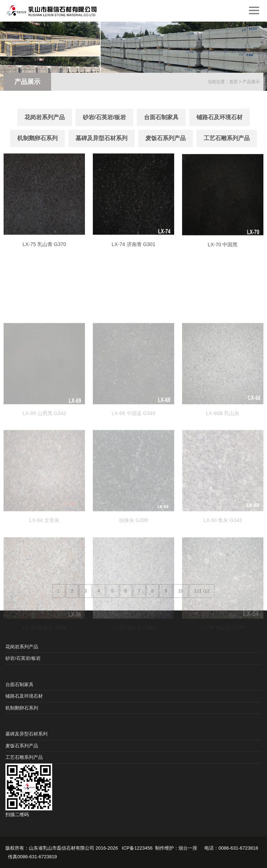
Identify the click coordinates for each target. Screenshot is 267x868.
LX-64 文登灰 (44, 550)
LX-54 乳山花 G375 (223, 657)
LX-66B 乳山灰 (223, 443)
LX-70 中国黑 (223, 252)
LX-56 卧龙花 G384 (44, 657)
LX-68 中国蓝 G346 (133, 443)
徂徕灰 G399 (133, 550)
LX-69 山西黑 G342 (44, 443)
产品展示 (251, 82)
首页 (234, 82)
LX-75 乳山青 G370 (44, 251)
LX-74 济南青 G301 (133, 251)
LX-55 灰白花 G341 (133, 657)
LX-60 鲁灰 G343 (223, 550)
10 (181, 591)
